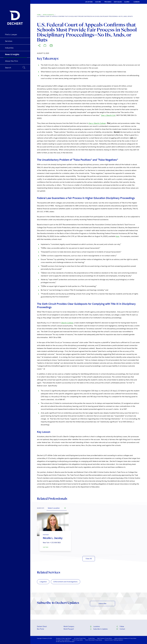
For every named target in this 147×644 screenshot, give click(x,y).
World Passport (69, 629)
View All (89, 559)
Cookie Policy (91, 638)
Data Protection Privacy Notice (104, 638)
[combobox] (57, 508)
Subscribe (102, 603)
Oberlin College (67, 323)
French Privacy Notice (77, 640)
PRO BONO (108, 2)
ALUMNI (127, 2)
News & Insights (48, 15)
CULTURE (98, 2)
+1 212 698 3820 (55, 543)
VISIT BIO (46, 547)
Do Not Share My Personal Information (65, 641)
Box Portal (40, 629)
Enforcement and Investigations (66, 582)
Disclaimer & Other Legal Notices (64, 638)
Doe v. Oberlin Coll (108, 115)
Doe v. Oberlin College (97, 123)
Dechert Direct (42, 626)
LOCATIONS (89, 2)
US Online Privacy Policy (80, 638)
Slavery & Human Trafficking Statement (114, 640)
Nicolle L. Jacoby (53, 538)
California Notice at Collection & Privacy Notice (125, 638)
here (118, 236)
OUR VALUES (118, 2)
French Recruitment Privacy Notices (94, 640)
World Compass (69, 626)
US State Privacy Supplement (63, 640)
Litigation (43, 582)
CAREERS (137, 2)
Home (39, 15)
